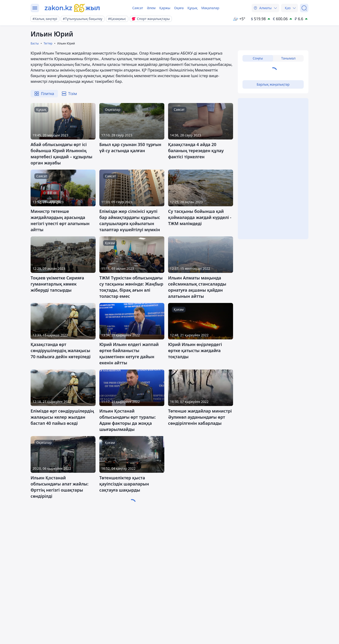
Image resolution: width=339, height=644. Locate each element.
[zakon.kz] (72, 8)
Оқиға (179, 8)
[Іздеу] (304, 8)
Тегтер (48, 43)
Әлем (151, 8)
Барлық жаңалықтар (273, 84)
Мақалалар (210, 8)
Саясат (138, 8)
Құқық (192, 8)
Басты (35, 43)
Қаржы (165, 8)
